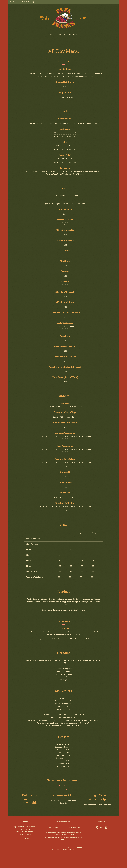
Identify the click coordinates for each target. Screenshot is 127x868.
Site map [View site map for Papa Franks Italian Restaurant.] (80, 847)
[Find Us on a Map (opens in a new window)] (25, 839)
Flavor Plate (71, 849)
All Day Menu (64, 788)
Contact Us (72, 35)
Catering (63, 792)
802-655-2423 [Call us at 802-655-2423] (34, 2)
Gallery (61, 35)
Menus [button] (53, 35)
